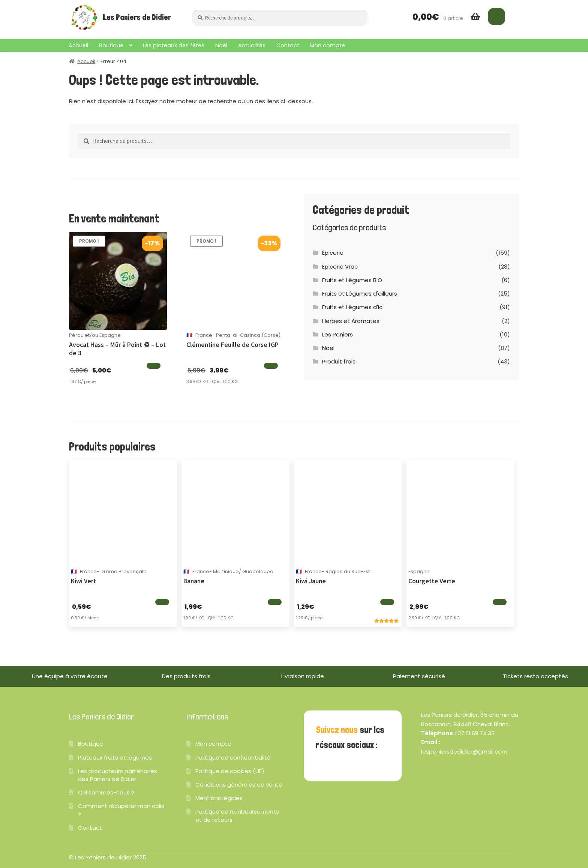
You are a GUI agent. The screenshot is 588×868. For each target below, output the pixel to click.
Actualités (252, 45)
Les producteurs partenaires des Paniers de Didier (118, 775)
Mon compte (327, 45)
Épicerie (333, 253)
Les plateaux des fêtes (174, 45)
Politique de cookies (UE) (230, 771)
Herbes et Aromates (351, 321)
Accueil (78, 45)
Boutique (111, 45)
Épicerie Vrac (340, 267)
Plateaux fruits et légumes (115, 758)
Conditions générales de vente (239, 785)
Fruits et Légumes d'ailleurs (360, 294)
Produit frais (339, 361)
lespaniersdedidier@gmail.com (464, 752)
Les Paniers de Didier (137, 17)
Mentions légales (219, 798)
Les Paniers (337, 334)
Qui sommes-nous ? (106, 792)
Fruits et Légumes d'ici (353, 307)
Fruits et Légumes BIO (352, 280)
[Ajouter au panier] (154, 366)
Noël (221, 45)
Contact (288, 45)
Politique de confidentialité (233, 758)
